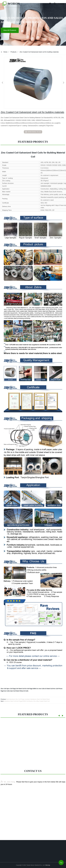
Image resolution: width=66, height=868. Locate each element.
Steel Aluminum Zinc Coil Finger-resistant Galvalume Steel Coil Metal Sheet (28, 699)
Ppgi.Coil (16, 689)
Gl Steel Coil (49, 689)
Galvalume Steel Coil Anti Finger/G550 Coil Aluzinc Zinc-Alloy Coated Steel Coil (27, 701)
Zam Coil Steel (15, 691)
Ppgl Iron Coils (5, 691)
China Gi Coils (24, 691)
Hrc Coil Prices (58, 689)
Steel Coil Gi (23, 689)
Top (61, 863)
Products (13, 52)
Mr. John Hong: (8, 793)
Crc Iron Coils (41, 689)
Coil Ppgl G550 (31, 689)
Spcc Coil (9, 689)
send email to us (33, 132)
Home (5, 52)
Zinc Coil (3, 689)
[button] (50, 4)
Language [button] (61, 4)
